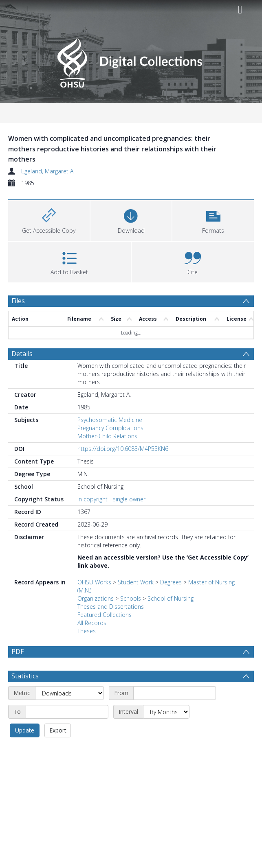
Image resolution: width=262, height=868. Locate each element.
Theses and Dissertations (111, 607)
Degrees (171, 582)
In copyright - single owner (111, 499)
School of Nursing (171, 598)
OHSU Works (94, 582)
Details (22, 354)
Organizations (96, 598)
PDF (18, 652)
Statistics (25, 695)
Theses (87, 631)
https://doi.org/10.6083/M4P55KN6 (123, 449)
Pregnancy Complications (110, 428)
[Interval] (166, 731)
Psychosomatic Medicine (110, 420)
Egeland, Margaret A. (48, 171)
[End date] (67, 731)
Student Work (136, 582)
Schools (131, 598)
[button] (213, 220)
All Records (92, 623)
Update (25, 750)
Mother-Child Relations (107, 436)
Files (18, 301)
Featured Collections (105, 615)
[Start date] (175, 713)
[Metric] (69, 713)
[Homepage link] (131, 60)
